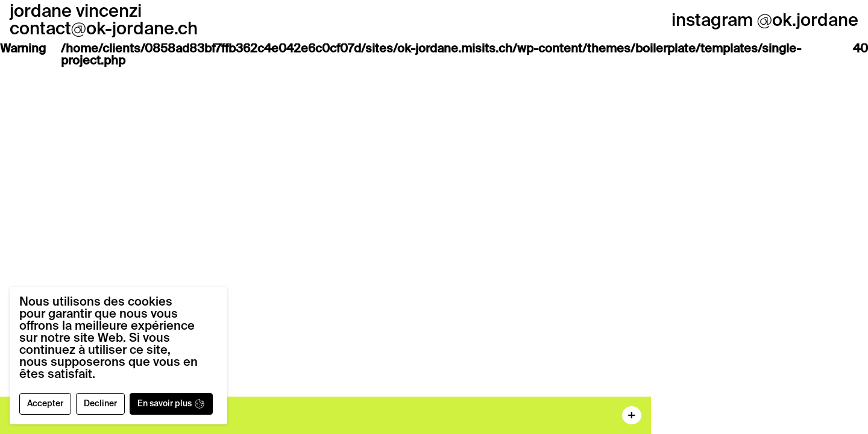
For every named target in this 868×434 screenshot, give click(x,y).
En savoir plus (171, 404)
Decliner (100, 404)
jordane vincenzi (76, 13)
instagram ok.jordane (765, 21)
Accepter (45, 404)
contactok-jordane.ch (104, 30)
